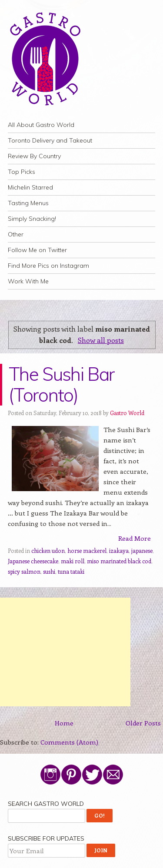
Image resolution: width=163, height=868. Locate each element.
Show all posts (101, 340)
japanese (142, 550)
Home (64, 723)
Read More (135, 538)
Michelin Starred (30, 187)
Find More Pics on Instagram (48, 266)
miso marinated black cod (119, 561)
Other (16, 234)
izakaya (119, 550)
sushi (49, 571)
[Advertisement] (65, 652)
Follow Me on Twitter (37, 250)
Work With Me (28, 281)
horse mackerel (87, 550)
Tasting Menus (28, 203)
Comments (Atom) (69, 742)
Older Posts (143, 723)
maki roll (73, 561)
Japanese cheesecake (33, 561)
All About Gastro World (41, 125)
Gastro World (127, 413)
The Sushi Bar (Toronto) (62, 384)
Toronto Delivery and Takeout (50, 140)
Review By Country (34, 156)
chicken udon (48, 550)
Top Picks (22, 172)
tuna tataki (71, 571)
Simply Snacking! (32, 219)
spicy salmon (24, 571)
